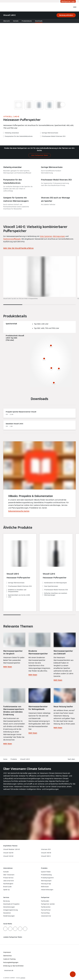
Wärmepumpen (59, 236)
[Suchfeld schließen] (70, 7)
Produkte (14, 759)
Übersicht (7, 21)
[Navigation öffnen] (75, 7)
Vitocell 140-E (25, 759)
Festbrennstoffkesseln (12, 239)
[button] (73, 974)
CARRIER (23, 978)
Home (5, 759)
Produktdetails (27, 21)
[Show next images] (63, 105)
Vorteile (16, 21)
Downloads (39, 21)
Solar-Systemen (46, 236)
